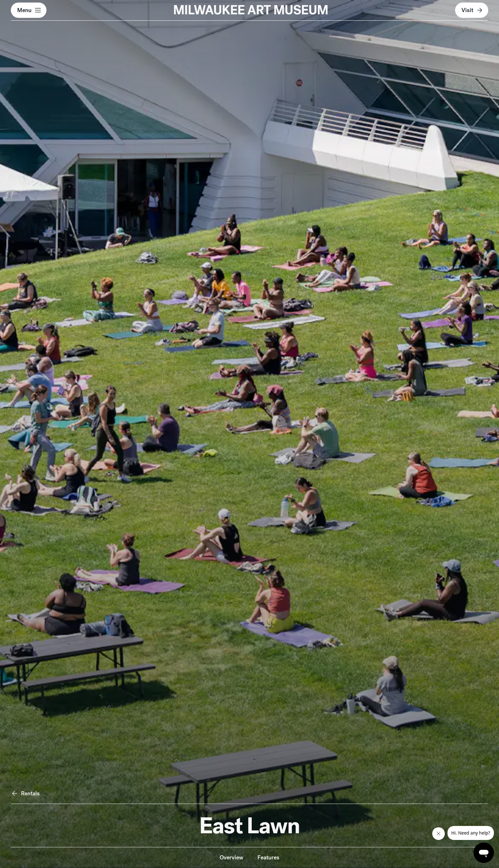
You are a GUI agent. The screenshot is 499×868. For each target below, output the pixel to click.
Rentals (25, 793)
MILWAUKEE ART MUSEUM (251, 10)
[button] (29, 10)
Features (268, 857)
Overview (231, 857)
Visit (472, 10)
